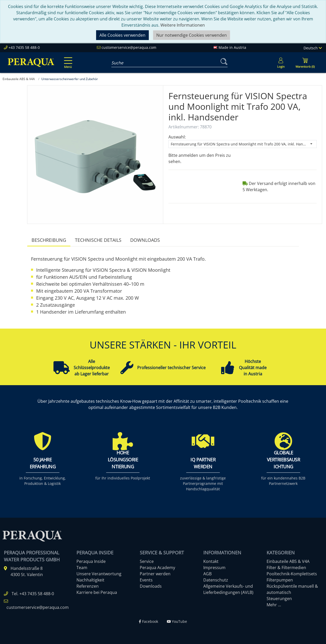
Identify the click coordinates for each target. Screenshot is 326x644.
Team (82, 568)
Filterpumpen (280, 580)
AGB (207, 574)
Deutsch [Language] (313, 48)
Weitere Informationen (183, 25)
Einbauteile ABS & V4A (288, 561)
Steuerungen (279, 599)
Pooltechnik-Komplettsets (292, 574)
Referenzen (88, 586)
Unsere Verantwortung (99, 574)
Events (146, 580)
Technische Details (98, 240)
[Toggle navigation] (67, 59)
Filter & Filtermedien (286, 568)
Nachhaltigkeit (90, 580)
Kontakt (211, 561)
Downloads (145, 240)
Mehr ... (274, 605)
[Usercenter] (281, 63)
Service (147, 561)
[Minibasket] (305, 63)
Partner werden (155, 574)
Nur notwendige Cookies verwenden (192, 35)
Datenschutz (216, 580)
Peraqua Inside (91, 561)
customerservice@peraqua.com (129, 47)
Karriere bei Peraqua (97, 592)
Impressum (214, 568)
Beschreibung (49, 240)
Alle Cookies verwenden (122, 35)
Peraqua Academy (157, 568)
